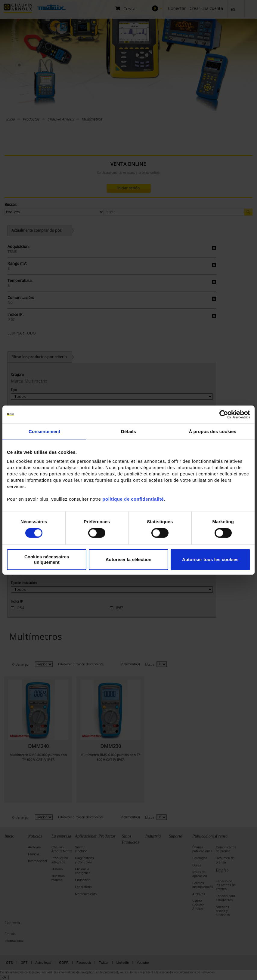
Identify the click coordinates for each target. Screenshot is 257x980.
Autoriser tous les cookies (210, 559)
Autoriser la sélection (129, 559)
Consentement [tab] (44, 431)
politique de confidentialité (133, 499)
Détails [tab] (128, 431)
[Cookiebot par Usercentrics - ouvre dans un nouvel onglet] (224, 414)
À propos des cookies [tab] (212, 431)
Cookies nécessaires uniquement (47, 560)
